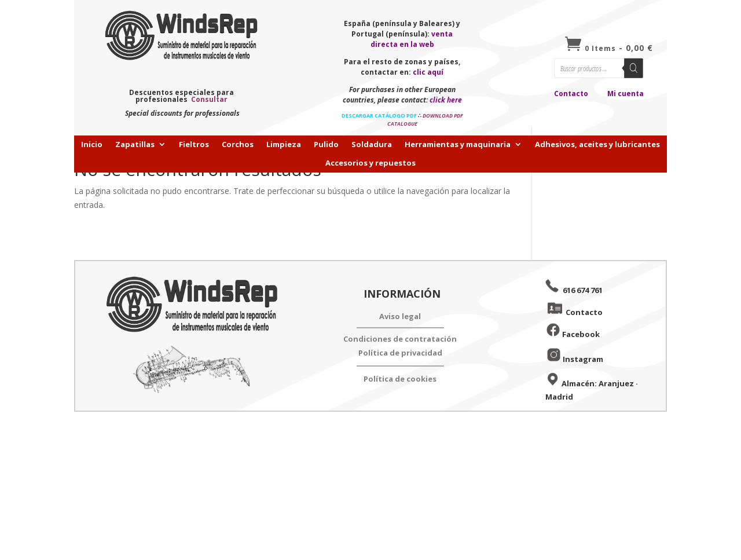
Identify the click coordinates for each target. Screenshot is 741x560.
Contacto (571, 94)
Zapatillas (135, 145)
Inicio (92, 145)
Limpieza (284, 145)
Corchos (238, 145)
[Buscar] (634, 68)
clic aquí (428, 72)
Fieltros (194, 145)
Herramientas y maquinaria (458, 145)
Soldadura (372, 145)
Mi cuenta (626, 94)
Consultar (209, 99)
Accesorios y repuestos (370, 163)
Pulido (326, 145)
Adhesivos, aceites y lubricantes (597, 145)
